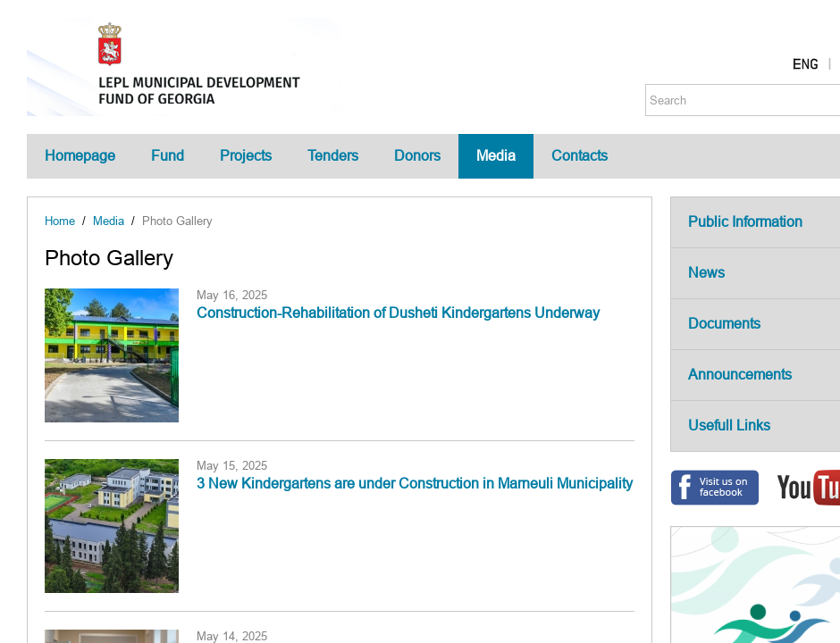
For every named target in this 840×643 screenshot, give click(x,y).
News (706, 273)
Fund (168, 156)
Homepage (80, 156)
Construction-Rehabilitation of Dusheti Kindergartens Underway (398, 313)
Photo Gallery (177, 221)
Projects (246, 156)
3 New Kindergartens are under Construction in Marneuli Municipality (415, 484)
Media (496, 156)
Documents (724, 324)
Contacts (580, 156)
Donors (417, 156)
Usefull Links (729, 426)
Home (60, 221)
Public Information (745, 222)
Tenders (333, 156)
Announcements (740, 375)
